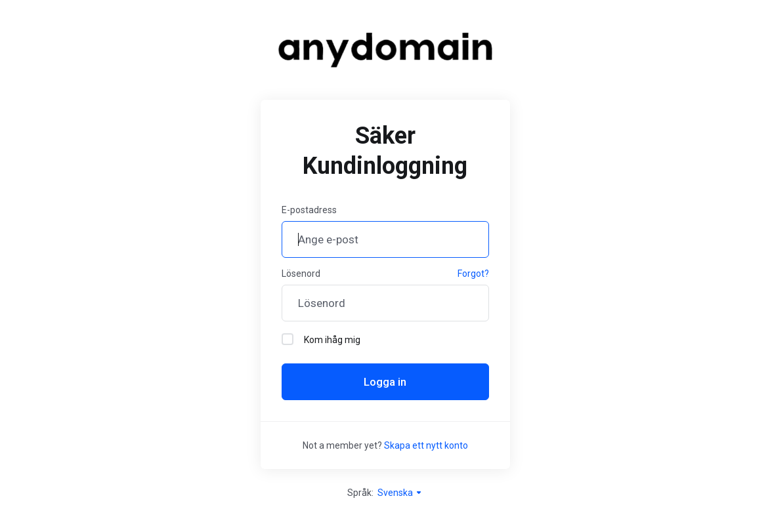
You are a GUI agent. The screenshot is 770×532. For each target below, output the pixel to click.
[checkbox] (288, 339)
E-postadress (309, 210)
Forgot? (473, 274)
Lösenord (301, 274)
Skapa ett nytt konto (426, 445)
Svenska (400, 493)
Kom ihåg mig (321, 339)
